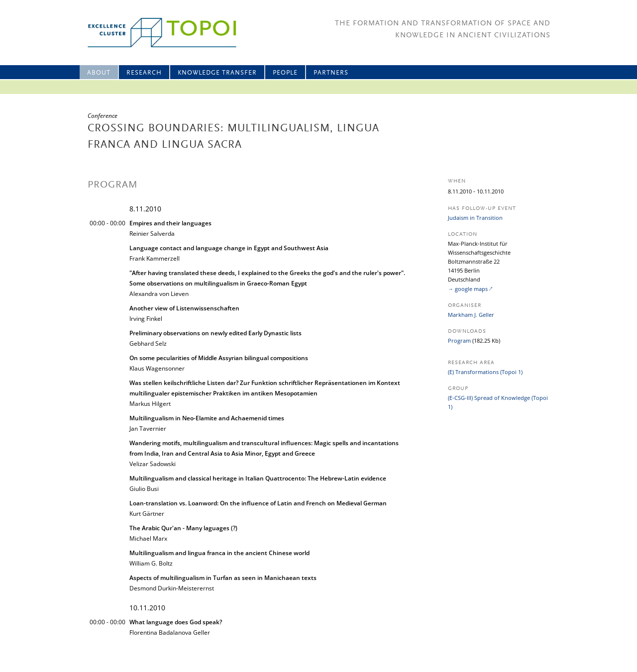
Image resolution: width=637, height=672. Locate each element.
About (99, 73)
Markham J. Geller (471, 315)
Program (459, 340)
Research (144, 73)
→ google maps (468, 289)
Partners (331, 73)
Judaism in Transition (475, 218)
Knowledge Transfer (217, 73)
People (285, 73)
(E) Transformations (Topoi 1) (485, 372)
